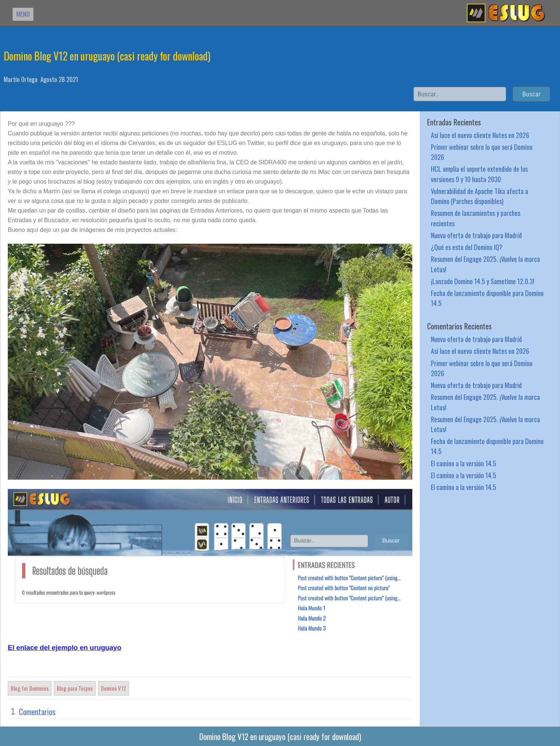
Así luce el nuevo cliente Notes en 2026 (480, 135)
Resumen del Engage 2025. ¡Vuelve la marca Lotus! (485, 264)
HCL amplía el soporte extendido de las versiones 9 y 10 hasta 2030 (479, 174)
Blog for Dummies (30, 688)
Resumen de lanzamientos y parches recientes (476, 218)
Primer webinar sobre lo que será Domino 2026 (482, 152)
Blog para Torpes (75, 688)
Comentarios (37, 712)
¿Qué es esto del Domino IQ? (467, 247)
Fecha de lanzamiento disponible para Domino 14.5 (487, 298)
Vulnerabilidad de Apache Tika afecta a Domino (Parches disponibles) (479, 196)
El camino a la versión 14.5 (464, 463)
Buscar (531, 94)
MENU (23, 14)
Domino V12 (114, 688)
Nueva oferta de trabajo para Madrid (476, 235)
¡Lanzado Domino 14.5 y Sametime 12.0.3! (483, 281)
